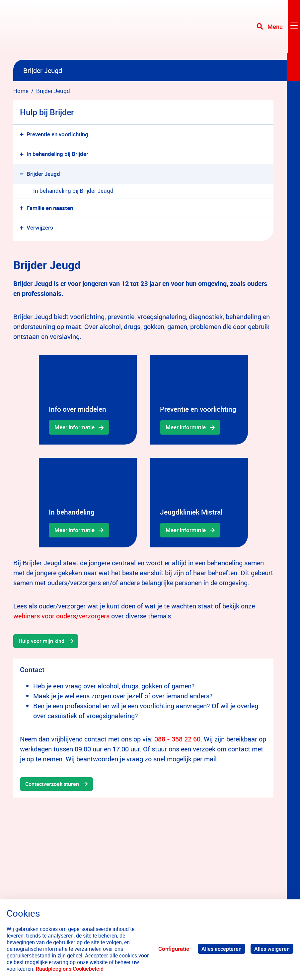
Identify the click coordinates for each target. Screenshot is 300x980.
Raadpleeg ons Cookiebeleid (78, 969)
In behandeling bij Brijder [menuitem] (57, 154)
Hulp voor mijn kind (43, 641)
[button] (23, 135)
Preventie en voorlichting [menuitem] (57, 134)
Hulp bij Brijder (47, 112)
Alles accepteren (220, 949)
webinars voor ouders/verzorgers (61, 616)
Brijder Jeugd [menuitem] (43, 174)
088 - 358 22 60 (177, 739)
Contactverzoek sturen (54, 785)
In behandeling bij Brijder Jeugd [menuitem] (73, 191)
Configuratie (171, 949)
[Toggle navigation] (278, 30)
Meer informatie (75, 427)
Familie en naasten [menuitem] (50, 208)
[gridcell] (88, 400)
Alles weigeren (271, 949)
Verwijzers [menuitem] (40, 227)
